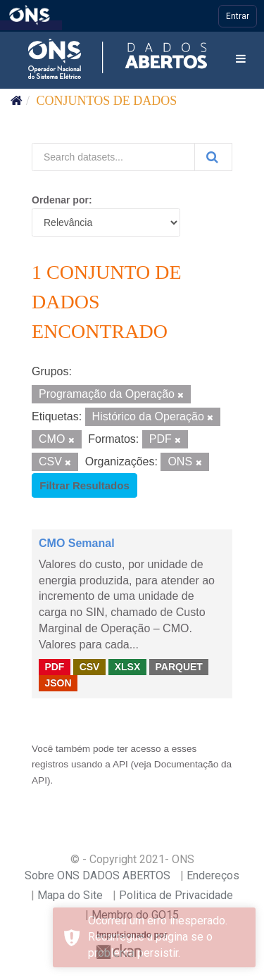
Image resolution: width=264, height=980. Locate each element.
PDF (54, 667)
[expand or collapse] (241, 59)
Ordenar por (60, 200)
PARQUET (178, 667)
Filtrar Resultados (84, 485)
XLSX (128, 667)
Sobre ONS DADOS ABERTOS (98, 875)
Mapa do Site (70, 895)
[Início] (17, 101)
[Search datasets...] (113, 157)
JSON (58, 683)
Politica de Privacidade (176, 895)
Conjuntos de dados (107, 101)
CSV (90, 667)
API (120, 764)
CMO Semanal (77, 543)
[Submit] (213, 157)
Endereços (213, 875)
